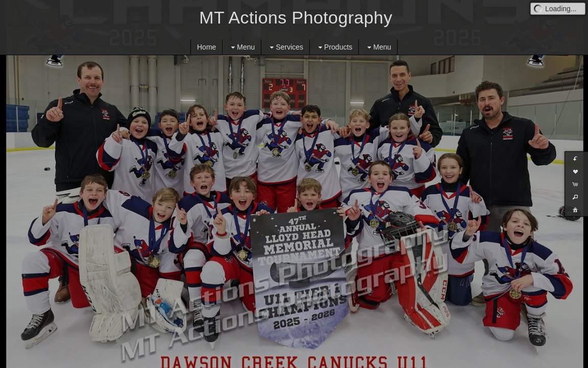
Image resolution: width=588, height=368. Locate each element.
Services (285, 47)
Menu (242, 47)
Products (334, 47)
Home (206, 47)
